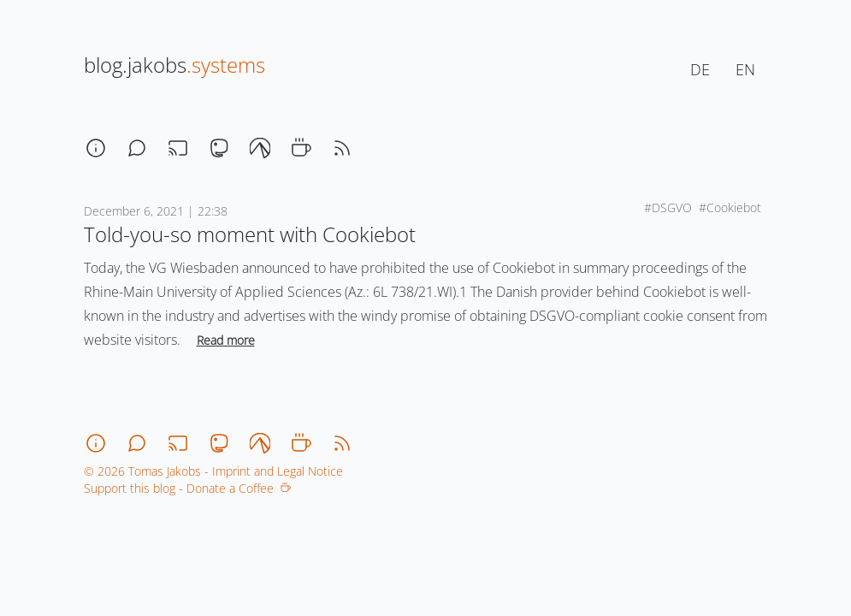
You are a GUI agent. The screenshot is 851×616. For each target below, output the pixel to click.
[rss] (342, 148)
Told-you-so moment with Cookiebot (250, 234)
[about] (96, 148)
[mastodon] (219, 148)
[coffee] (301, 148)
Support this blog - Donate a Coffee (187, 488)
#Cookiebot (730, 207)
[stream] (178, 148)
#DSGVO (668, 207)
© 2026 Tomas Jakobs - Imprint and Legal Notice (213, 471)
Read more (226, 340)
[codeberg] (260, 148)
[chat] (137, 148)
